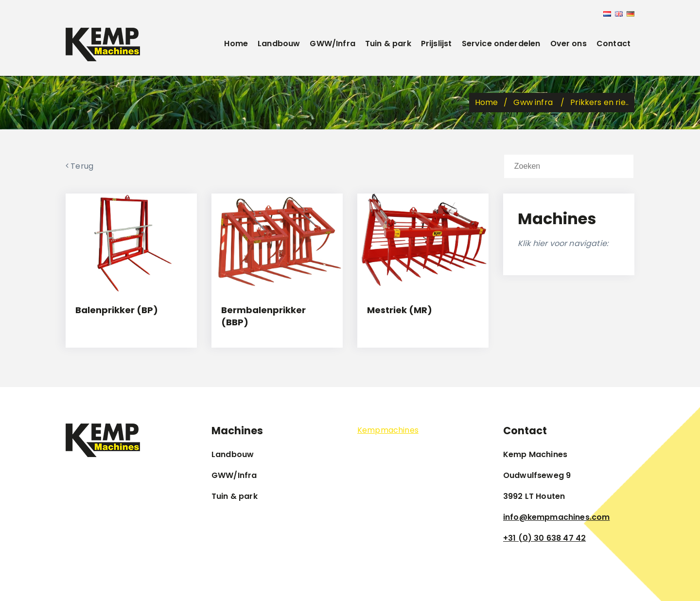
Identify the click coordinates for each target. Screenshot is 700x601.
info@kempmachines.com (556, 517)
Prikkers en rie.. (599, 102)
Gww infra (534, 102)
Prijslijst (437, 44)
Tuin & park (388, 44)
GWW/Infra (332, 44)
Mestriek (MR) (400, 310)
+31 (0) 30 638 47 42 (544, 538)
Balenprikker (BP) (117, 310)
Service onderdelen (501, 44)
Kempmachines (388, 430)
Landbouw (279, 44)
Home (236, 44)
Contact (613, 44)
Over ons (569, 44)
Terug (79, 166)
